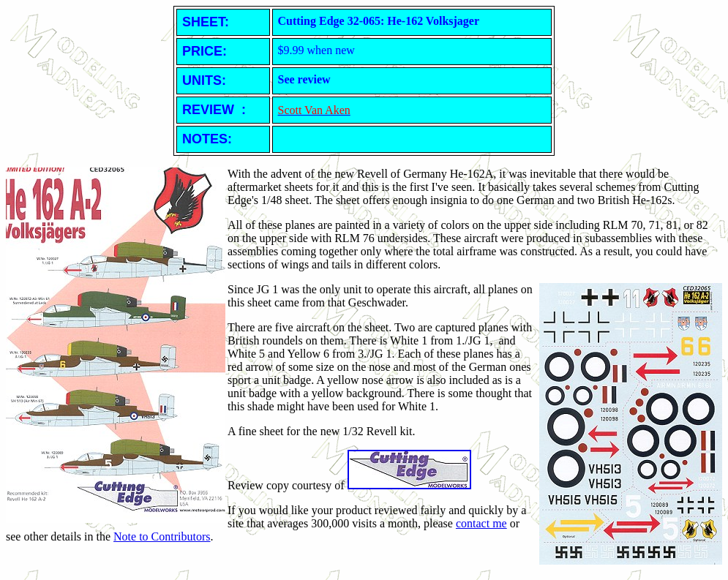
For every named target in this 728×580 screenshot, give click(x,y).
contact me (481, 523)
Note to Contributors (162, 536)
